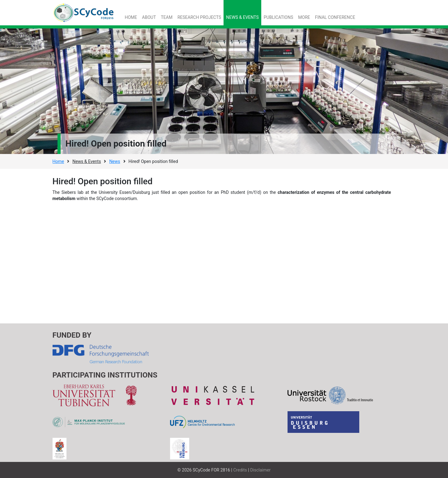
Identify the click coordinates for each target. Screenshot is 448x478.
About (149, 17)
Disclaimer (260, 470)
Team (167, 17)
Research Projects (199, 17)
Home (131, 17)
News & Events (242, 17)
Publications (278, 17)
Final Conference (335, 17)
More (304, 17)
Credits (240, 470)
